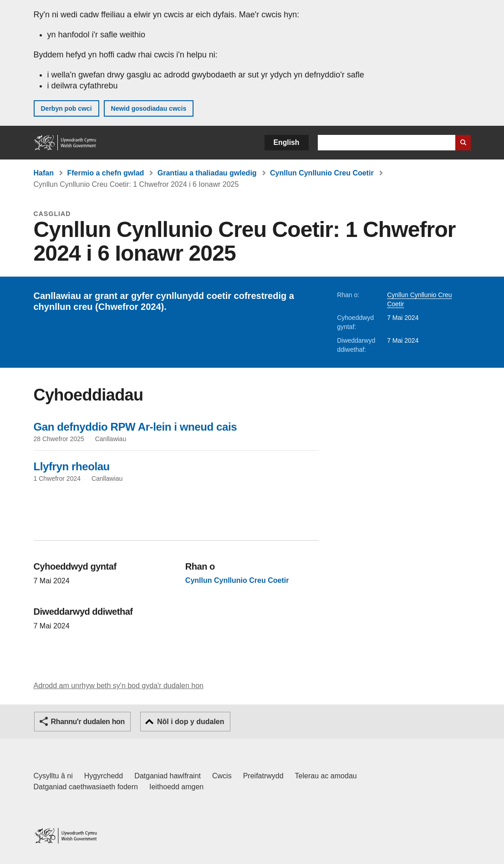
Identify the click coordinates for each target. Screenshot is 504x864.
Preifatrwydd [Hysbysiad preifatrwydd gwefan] (263, 776)
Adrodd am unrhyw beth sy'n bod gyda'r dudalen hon (119, 686)
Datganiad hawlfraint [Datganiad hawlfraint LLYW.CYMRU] (168, 776)
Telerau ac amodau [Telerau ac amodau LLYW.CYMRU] (326, 776)
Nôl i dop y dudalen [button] (191, 722)
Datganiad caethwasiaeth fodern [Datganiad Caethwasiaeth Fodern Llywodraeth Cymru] (86, 787)
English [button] (287, 142)
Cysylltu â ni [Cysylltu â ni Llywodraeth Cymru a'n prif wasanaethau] (53, 776)
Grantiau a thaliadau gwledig (207, 173)
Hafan (44, 173)
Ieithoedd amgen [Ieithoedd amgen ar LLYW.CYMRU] (176, 787)
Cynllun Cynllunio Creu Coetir (322, 173)
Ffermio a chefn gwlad (105, 173)
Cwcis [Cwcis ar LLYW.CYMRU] (222, 776)
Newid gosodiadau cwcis (149, 108)
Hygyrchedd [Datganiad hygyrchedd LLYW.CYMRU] (104, 776)
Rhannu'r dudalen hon (88, 722)
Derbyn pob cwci (66, 108)
